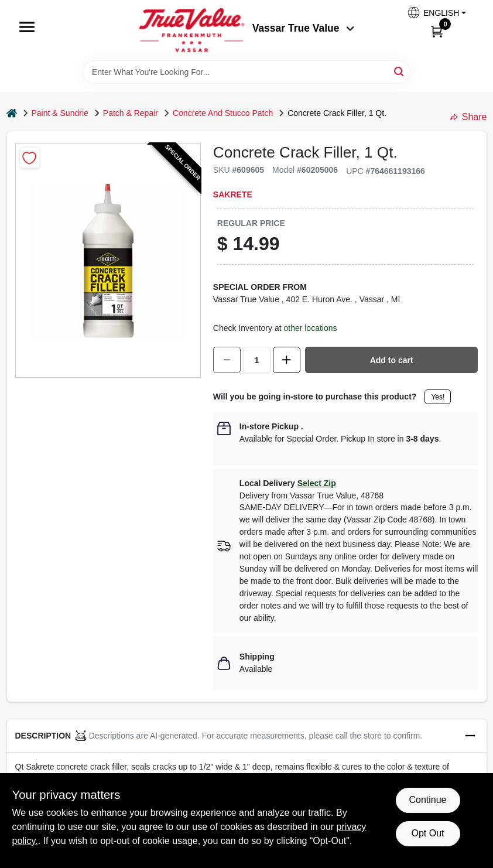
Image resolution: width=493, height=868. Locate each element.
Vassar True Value (304, 28)
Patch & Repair (131, 113)
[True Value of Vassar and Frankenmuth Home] (191, 30)
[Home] (12, 113)
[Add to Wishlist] (30, 158)
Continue (427, 800)
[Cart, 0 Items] (437, 31)
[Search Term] (246, 72)
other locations (310, 328)
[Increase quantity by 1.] (287, 360)
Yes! (438, 397)
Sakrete (233, 194)
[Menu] (27, 27)
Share (469, 117)
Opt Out (427, 833)
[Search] (400, 71)
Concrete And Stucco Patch (223, 113)
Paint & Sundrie (60, 113)
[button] (436, 13)
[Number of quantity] (257, 360)
